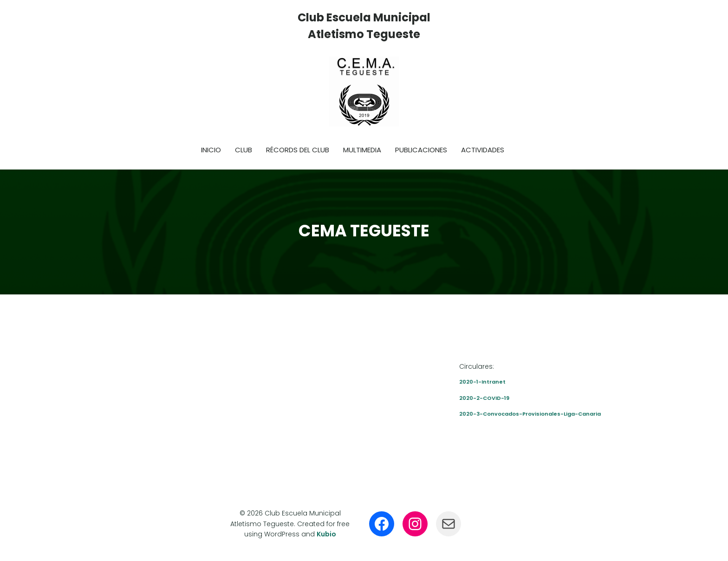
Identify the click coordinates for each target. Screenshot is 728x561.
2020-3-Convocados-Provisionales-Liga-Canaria (530, 414)
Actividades (483, 150)
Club (244, 150)
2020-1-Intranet (482, 382)
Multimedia (362, 150)
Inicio (211, 150)
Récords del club (298, 150)
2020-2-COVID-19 (484, 398)
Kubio (326, 534)
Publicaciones (421, 150)
